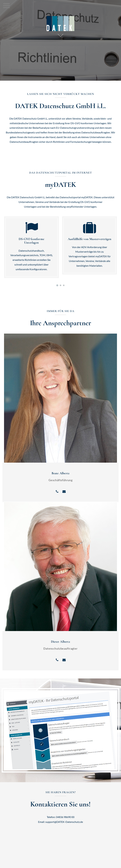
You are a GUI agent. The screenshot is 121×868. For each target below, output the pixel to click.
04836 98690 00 (65, 817)
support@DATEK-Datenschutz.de (64, 822)
